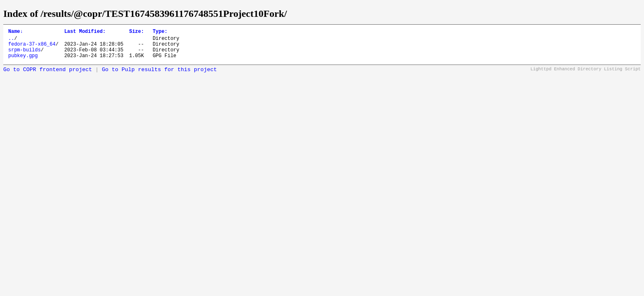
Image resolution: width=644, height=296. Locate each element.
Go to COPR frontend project (48, 76)
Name (16, 32)
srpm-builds (24, 54)
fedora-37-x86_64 (32, 47)
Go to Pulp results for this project (159, 76)
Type (160, 32)
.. (11, 40)
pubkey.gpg (23, 61)
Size (136, 32)
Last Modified (85, 32)
